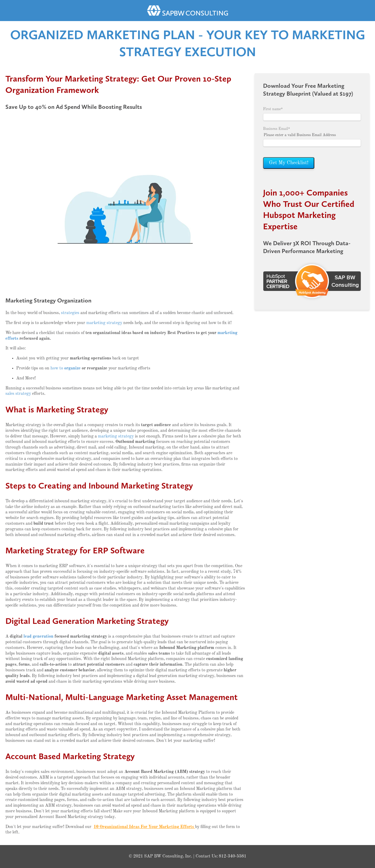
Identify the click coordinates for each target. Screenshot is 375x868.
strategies (70, 313)
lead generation (38, 637)
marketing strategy (104, 323)
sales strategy (18, 394)
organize (72, 368)
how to (57, 368)
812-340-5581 (233, 856)
